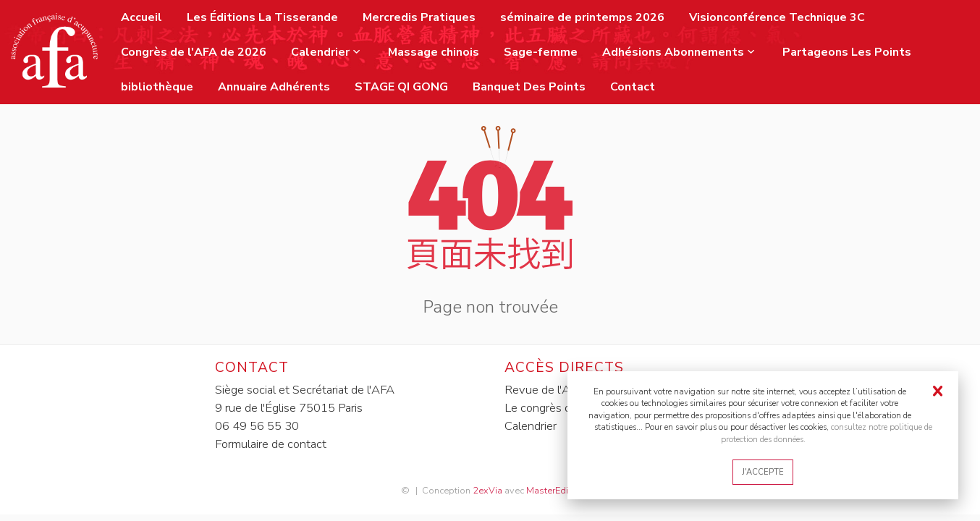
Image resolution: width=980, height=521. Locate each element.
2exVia (487, 491)
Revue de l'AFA (545, 390)
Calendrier (531, 426)
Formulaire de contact (271, 444)
